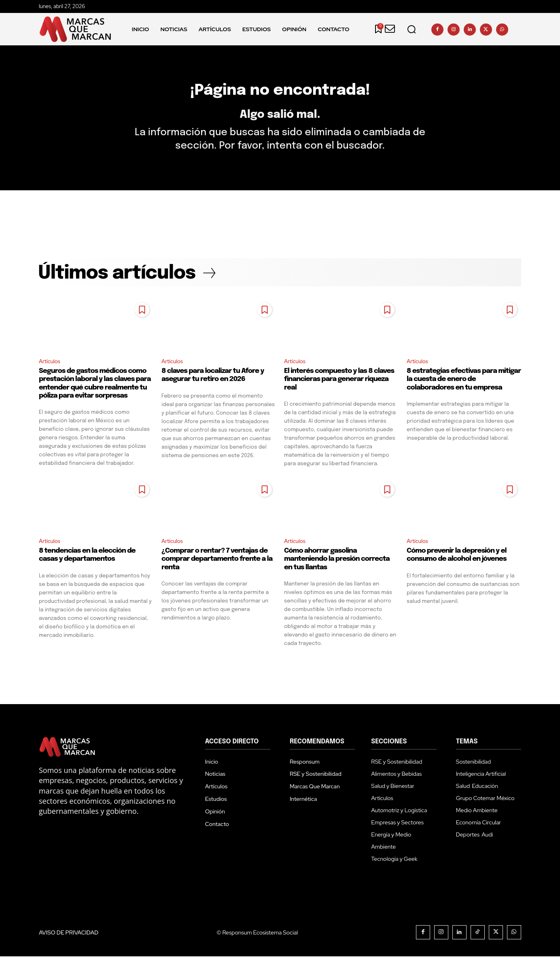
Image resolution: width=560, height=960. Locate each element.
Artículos (50, 364)
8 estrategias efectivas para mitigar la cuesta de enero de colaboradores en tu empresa (464, 383)
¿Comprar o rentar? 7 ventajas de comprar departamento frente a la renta (217, 563)
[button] (412, 29)
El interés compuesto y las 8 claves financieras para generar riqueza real (339, 383)
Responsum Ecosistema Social (260, 936)
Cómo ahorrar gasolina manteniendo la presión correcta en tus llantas (337, 563)
